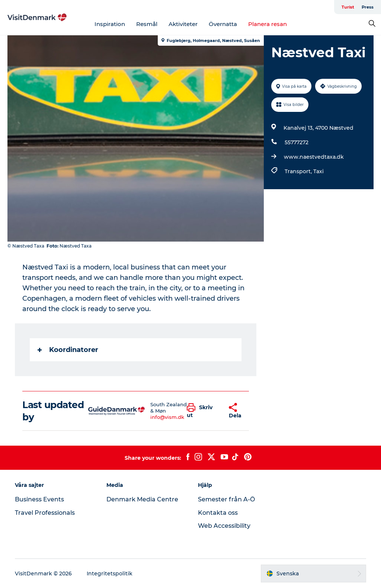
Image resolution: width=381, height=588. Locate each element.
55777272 (297, 142)
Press (368, 7)
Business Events (39, 499)
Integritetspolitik (110, 574)
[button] (202, 411)
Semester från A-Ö (226, 499)
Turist (348, 7)
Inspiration (110, 24)
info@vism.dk (167, 417)
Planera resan (268, 24)
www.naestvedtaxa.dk (314, 157)
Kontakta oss (218, 513)
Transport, (299, 171)
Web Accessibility (224, 526)
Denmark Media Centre (142, 499)
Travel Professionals (45, 513)
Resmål (147, 24)
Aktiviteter (183, 24)
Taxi (318, 171)
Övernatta (223, 24)
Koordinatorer (68, 350)
